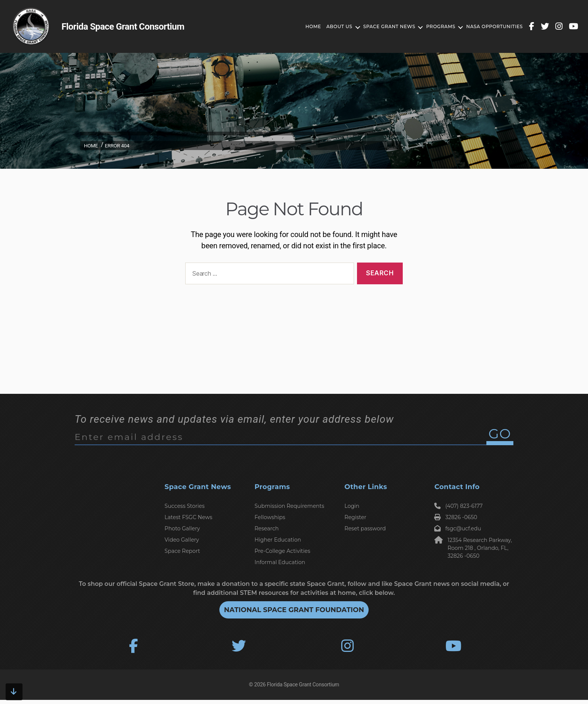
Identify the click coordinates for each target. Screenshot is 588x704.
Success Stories (185, 506)
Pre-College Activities (283, 551)
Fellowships (270, 517)
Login (352, 506)
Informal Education (280, 562)
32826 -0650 (456, 517)
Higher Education (278, 540)
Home (304, 26)
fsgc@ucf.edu (458, 528)
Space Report (182, 551)
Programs (432, 26)
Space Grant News (380, 26)
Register (355, 517)
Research (267, 528)
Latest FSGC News (188, 517)
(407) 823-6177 (458, 506)
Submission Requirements (289, 506)
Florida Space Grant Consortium (303, 689)
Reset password (365, 528)
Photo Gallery (182, 528)
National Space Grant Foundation (294, 610)
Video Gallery (182, 540)
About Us (331, 26)
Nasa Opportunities (486, 26)
